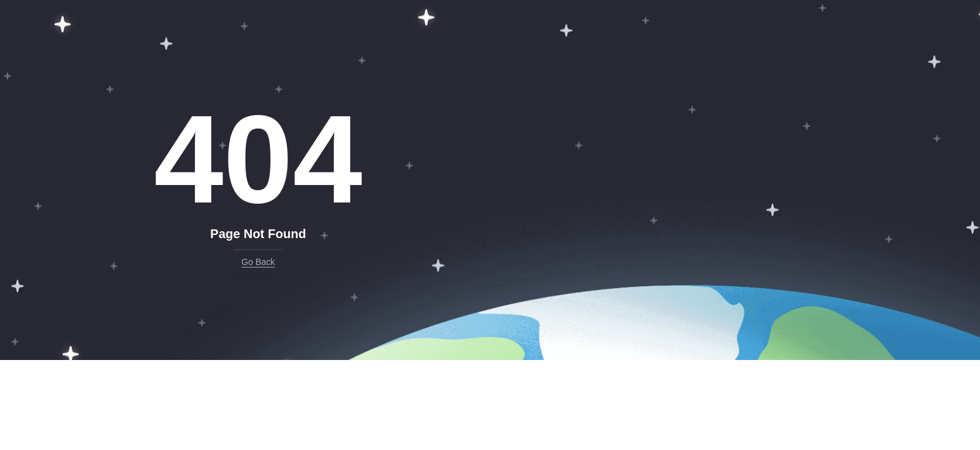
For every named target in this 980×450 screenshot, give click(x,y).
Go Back (258, 262)
